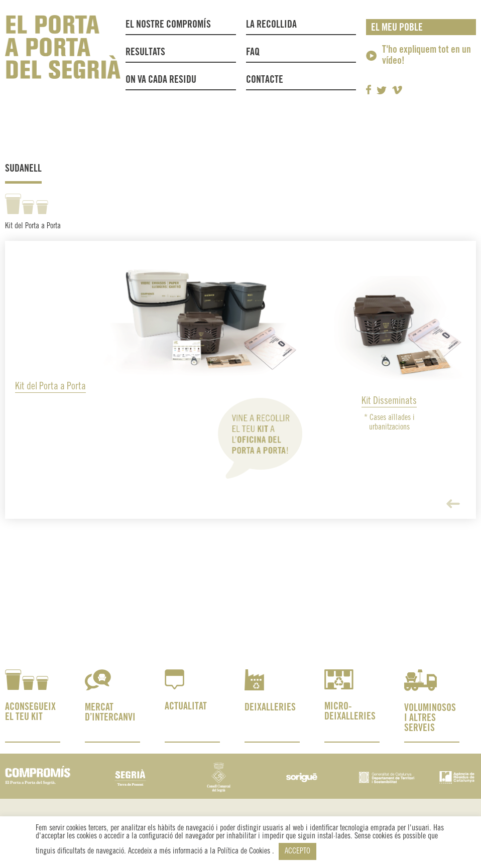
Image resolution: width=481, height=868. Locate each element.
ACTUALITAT (186, 707)
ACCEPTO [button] (297, 851)
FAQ (253, 52)
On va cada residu (161, 80)
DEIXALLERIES (270, 708)
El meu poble (397, 28)
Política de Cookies (245, 851)
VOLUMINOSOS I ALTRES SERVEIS (430, 718)
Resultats (145, 52)
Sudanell (23, 169)
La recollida (274, 25)
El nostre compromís (168, 25)
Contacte (265, 80)
